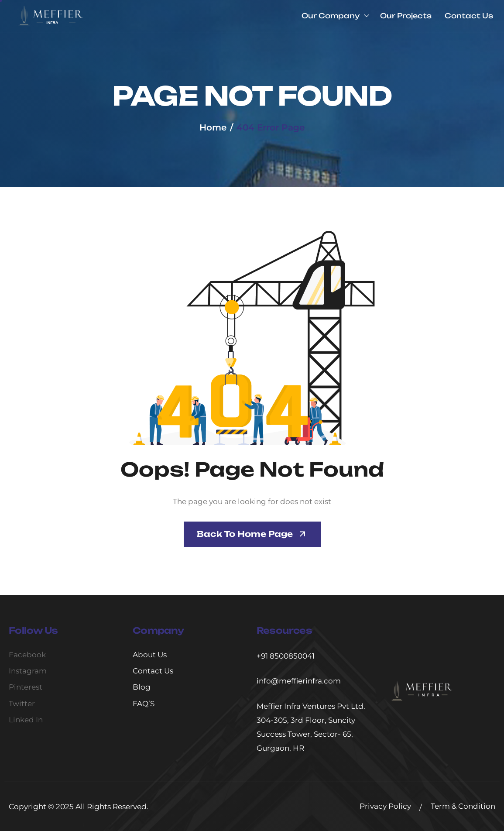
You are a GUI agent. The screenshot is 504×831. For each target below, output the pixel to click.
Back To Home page (245, 534)
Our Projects (406, 16)
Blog (142, 687)
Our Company (335, 16)
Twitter (22, 704)
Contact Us (469, 16)
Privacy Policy (385, 806)
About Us (150, 655)
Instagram (28, 671)
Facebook (27, 655)
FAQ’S (144, 704)
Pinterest (26, 687)
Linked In (26, 720)
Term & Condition (463, 806)
